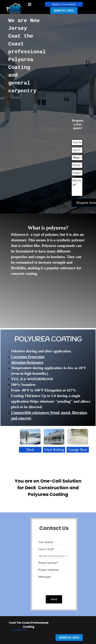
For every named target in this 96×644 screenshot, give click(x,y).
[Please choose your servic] (77, 158)
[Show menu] (30, 4)
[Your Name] (77, 142)
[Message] (77, 187)
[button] (64, 10)
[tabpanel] (24, 58)
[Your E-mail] (77, 150)
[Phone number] (77, 165)
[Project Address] (77, 173)
